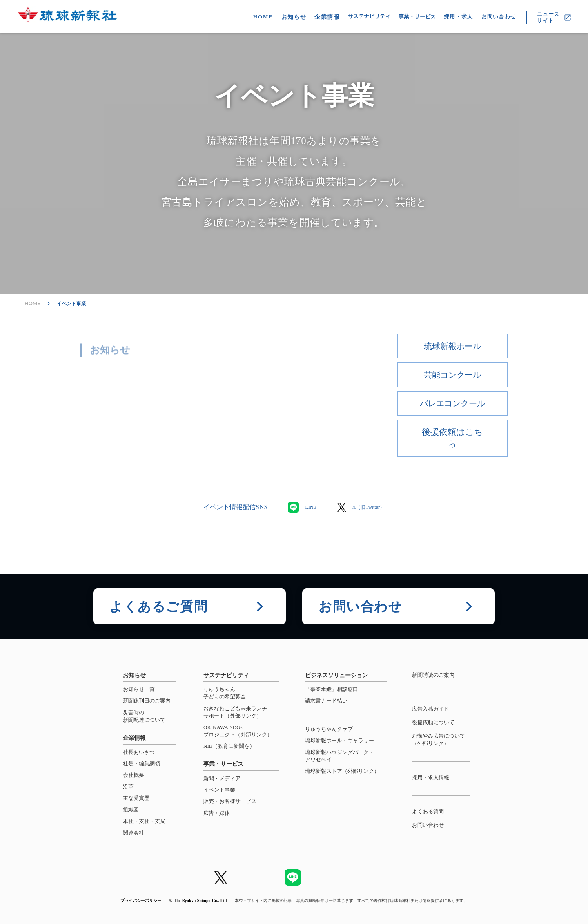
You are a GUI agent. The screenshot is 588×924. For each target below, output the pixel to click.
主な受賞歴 (136, 798)
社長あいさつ (139, 752)
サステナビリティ (369, 16)
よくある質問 (428, 811)
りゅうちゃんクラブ (329, 729)
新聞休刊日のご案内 (147, 701)
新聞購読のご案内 (433, 675)
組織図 (131, 809)
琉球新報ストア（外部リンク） (342, 771)
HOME (263, 17)
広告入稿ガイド (431, 709)
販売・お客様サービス (230, 801)
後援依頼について (433, 722)
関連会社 (134, 833)
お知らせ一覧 (139, 689)
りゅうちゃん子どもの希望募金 (225, 693)
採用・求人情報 (431, 777)
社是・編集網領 (141, 764)
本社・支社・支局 (144, 821)
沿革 (128, 786)
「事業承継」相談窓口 (332, 689)
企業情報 (327, 17)
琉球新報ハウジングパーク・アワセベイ (340, 756)
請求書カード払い (326, 701)
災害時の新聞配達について (144, 716)
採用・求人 (459, 17)
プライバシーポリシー (141, 901)
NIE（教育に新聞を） (229, 746)
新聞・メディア (222, 778)
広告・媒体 (217, 813)
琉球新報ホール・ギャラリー (340, 740)
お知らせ (294, 17)
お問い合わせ (428, 825)
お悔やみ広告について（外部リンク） (439, 739)
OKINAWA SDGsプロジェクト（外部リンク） (238, 731)
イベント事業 (71, 303)
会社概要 (134, 775)
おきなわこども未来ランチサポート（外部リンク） (235, 712)
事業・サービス (417, 17)
